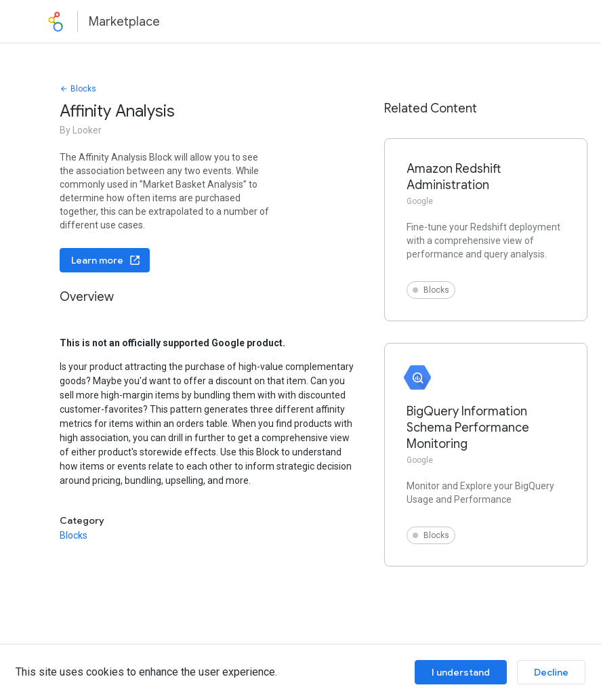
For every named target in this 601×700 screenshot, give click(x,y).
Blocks (78, 89)
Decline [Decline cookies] (551, 672)
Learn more (106, 260)
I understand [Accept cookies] (461, 672)
